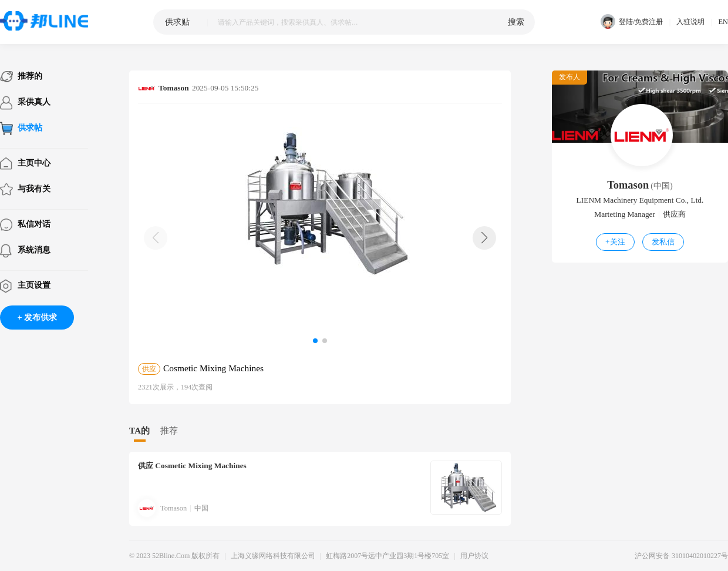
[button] (484, 238)
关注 (615, 242)
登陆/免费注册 (632, 22)
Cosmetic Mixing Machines (192, 466)
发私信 (663, 242)
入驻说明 (690, 22)
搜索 (516, 22)
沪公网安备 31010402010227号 (681, 556)
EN (723, 22)
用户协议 (474, 556)
